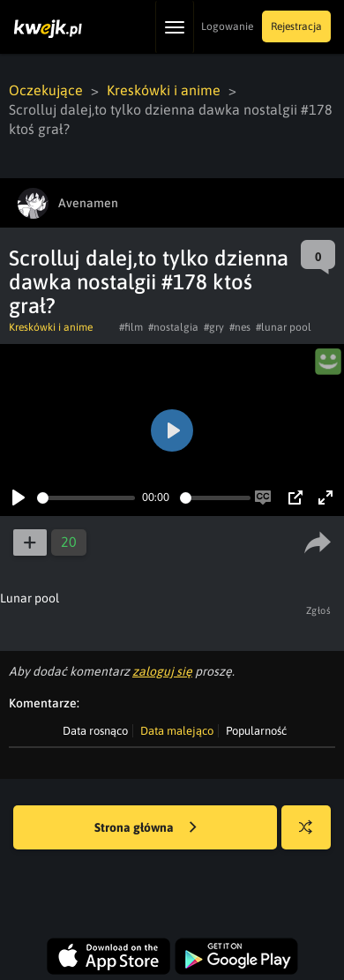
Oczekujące (46, 90)
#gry (214, 327)
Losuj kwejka (313, 836)
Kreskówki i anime (164, 90)
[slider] (86, 498)
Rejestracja (296, 26)
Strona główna (146, 828)
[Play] (19, 497)
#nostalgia (173, 327)
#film (131, 327)
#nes (240, 327)
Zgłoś (319, 610)
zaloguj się (162, 671)
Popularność (256, 731)
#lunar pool (284, 327)
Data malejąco (177, 731)
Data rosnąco (95, 731)
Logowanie (227, 26)
